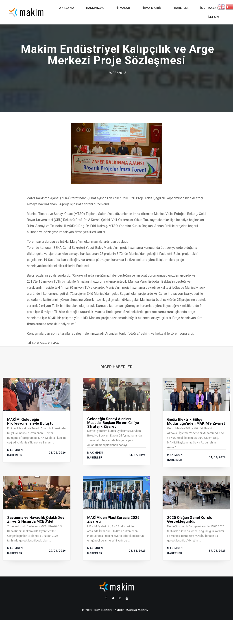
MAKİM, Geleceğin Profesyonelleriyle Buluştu (30, 421)
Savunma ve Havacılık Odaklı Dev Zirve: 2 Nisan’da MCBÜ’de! (36, 519)
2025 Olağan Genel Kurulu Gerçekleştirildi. (190, 519)
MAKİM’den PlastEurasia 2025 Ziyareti (113, 519)
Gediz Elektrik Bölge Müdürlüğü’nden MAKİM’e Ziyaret (196, 421)
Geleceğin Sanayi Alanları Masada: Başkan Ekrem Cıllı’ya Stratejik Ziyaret (113, 423)
